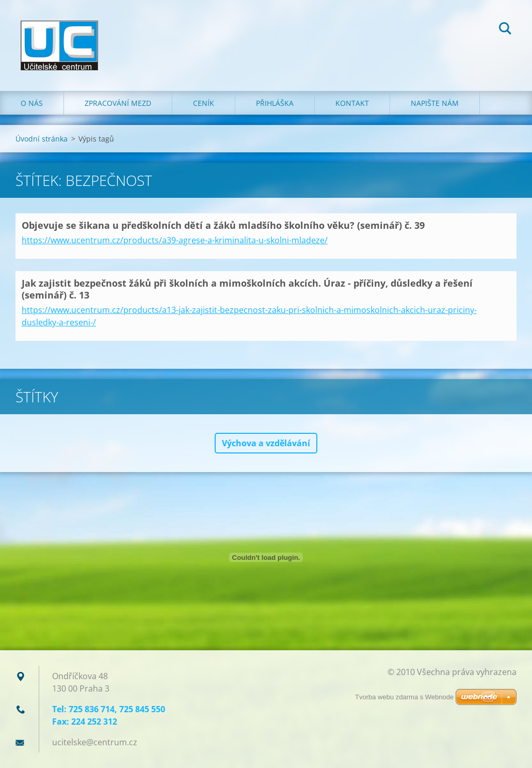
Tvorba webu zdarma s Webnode (404, 697)
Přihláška (275, 103)
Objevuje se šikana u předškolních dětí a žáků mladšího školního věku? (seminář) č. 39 (223, 225)
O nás (32, 103)
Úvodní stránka (42, 139)
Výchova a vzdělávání (266, 443)
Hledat (505, 30)
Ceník (204, 103)
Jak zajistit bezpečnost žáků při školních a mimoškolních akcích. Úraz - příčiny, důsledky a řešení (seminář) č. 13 (247, 289)
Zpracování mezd (118, 103)
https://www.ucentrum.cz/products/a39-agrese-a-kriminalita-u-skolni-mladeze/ (175, 240)
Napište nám (435, 103)
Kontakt (352, 103)
